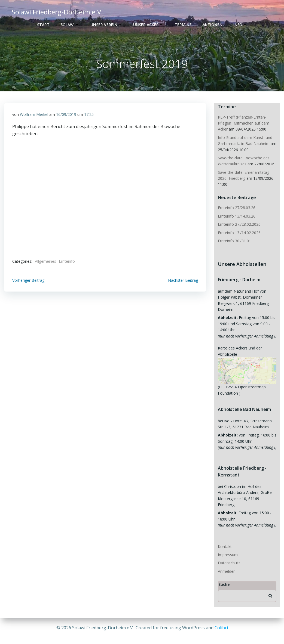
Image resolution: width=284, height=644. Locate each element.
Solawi (70, 25)
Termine (183, 25)
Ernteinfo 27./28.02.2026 (239, 225)
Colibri (221, 628)
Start (43, 25)
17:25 (89, 115)
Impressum (227, 549)
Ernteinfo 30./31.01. (234, 241)
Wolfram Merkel (34, 115)
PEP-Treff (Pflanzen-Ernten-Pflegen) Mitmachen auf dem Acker (243, 123)
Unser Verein (106, 25)
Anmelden (226, 566)
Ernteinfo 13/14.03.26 (236, 216)
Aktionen (213, 25)
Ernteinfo (67, 262)
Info (240, 25)
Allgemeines (45, 262)
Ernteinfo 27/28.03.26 (236, 208)
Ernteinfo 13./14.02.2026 (239, 233)
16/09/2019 (66, 115)
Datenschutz (228, 558)
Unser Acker (148, 25)
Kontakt (224, 541)
